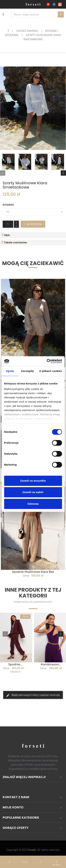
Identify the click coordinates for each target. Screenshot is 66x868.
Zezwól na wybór (33, 492)
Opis (7, 235)
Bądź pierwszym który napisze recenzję (33, 695)
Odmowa (33, 504)
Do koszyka (33, 224)
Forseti (32, 850)
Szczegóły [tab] (27, 371)
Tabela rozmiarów (15, 242)
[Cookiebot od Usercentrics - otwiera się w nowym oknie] (47, 361)
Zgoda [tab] (10, 371)
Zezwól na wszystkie (33, 481)
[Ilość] (8, 224)
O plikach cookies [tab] (51, 371)
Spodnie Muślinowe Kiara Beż (33, 572)
